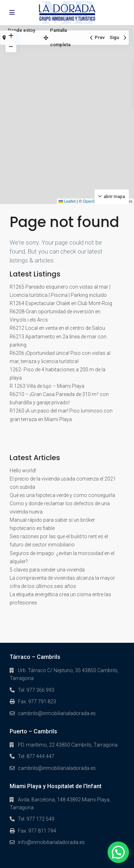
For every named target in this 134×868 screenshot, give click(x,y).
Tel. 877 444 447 (36, 756)
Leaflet (67, 201)
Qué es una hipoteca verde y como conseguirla (62, 495)
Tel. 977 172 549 (36, 819)
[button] (118, 852)
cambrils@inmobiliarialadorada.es (57, 713)
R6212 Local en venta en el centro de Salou (57, 328)
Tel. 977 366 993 (36, 690)
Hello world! (23, 471)
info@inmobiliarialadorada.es (51, 842)
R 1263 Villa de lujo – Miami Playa (47, 386)
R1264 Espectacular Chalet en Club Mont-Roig (61, 303)
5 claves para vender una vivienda (47, 570)
